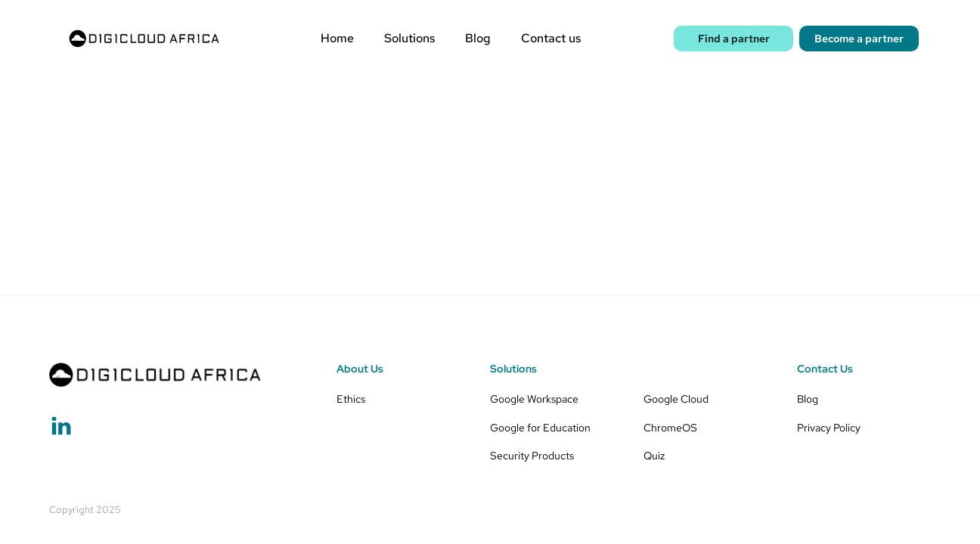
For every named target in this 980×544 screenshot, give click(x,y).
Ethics (351, 399)
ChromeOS (670, 427)
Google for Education (540, 427)
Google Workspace (534, 399)
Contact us (551, 39)
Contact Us (825, 369)
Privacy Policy (829, 427)
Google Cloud (676, 399)
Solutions (409, 39)
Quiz (654, 455)
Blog (478, 39)
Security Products (532, 455)
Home (337, 39)
